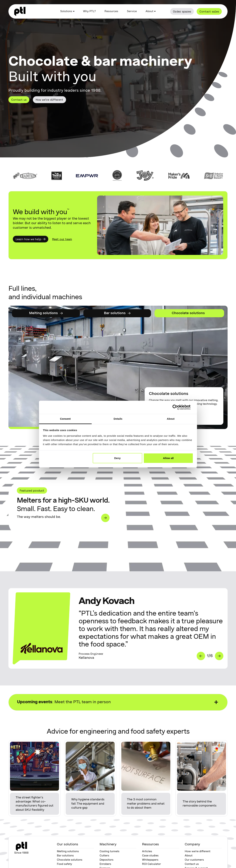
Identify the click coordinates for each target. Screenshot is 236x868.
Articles (147, 851)
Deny (117, 458)
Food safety (64, 864)
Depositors (106, 860)
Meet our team (62, 239)
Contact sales (209, 11)
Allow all (168, 458)
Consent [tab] (65, 419)
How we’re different (49, 100)
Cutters (104, 856)
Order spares (182, 11)
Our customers (194, 860)
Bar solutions (65, 856)
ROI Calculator (151, 864)
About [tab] (171, 419)
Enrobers (105, 864)
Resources (111, 11)
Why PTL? (89, 11)
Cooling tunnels (109, 851)
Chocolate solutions (70, 860)
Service (132, 11)
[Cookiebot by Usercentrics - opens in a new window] (178, 407)
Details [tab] (118, 419)
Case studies (150, 856)
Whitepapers (150, 860)
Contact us (19, 100)
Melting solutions (68, 851)
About (189, 856)
